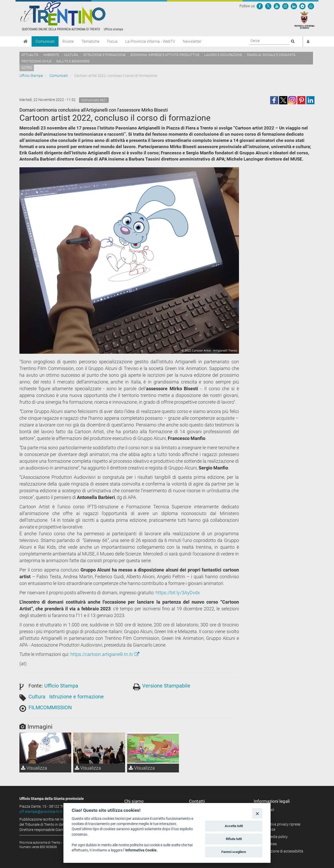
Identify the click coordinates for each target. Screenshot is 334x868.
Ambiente (51, 55)
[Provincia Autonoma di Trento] (304, 20)
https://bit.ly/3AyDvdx (178, 593)
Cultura (71, 55)
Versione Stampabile (166, 686)
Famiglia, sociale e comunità (271, 55)
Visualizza (34, 768)
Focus (112, 41)
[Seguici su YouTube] (277, 6)
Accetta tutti (234, 826)
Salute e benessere (73, 61)
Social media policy (273, 837)
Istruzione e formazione (104, 55)
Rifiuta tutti (234, 839)
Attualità (30, 55)
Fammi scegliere (234, 852)
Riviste (68, 41)
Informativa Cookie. (141, 850)
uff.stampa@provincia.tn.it (41, 812)
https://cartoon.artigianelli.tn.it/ (105, 654)
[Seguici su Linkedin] (294, 6)
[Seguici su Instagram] (285, 6)
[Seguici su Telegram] (302, 6)
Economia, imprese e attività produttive (165, 55)
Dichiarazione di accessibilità (280, 851)
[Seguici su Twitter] (268, 6)
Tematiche (90, 41)
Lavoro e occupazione (223, 55)
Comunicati (45, 41)
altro (27, 68)
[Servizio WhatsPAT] (311, 6)
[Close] (257, 813)
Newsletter (192, 41)
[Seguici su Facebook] (260, 6)
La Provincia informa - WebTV (150, 41)
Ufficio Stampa (31, 76)
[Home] (26, 41)
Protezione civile (36, 61)
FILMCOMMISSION (50, 707)
